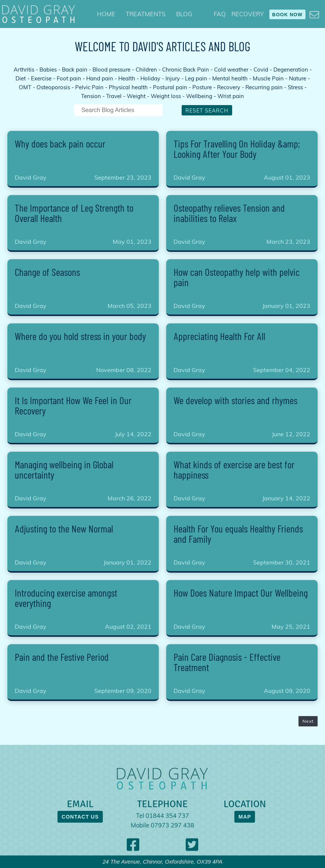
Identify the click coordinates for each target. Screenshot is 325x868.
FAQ (220, 14)
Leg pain (196, 78)
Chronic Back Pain (186, 70)
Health (127, 78)
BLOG (184, 14)
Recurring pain (264, 87)
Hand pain (100, 78)
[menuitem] (106, 14)
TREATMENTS (146, 14)
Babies (48, 70)
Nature (298, 78)
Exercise (41, 78)
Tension (91, 96)
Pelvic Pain (89, 87)
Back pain (75, 70)
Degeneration (291, 70)
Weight (136, 96)
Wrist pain (231, 96)
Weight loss (166, 96)
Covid (261, 70)
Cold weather (231, 70)
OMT (25, 87)
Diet (21, 78)
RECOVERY (248, 14)
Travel (114, 96)
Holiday (150, 78)
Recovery (229, 87)
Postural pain (170, 87)
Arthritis (24, 70)
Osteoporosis (53, 87)
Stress (295, 87)
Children (146, 70)
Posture (202, 87)
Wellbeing (199, 96)
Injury (173, 78)
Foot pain (69, 78)
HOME (106, 14)
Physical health (128, 87)
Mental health (230, 78)
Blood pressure (111, 70)
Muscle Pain (268, 78)
